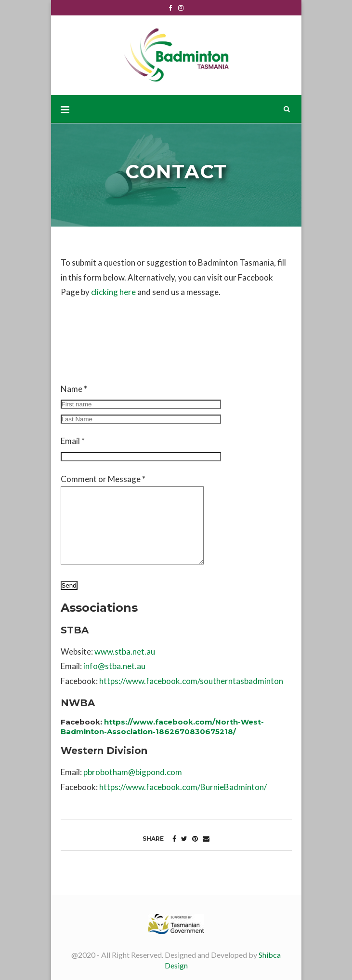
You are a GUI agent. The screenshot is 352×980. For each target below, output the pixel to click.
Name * (141, 403)
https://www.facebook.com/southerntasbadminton (191, 681)
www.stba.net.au (125, 651)
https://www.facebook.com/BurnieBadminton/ (183, 787)
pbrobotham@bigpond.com (133, 772)
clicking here (113, 292)
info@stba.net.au (114, 666)
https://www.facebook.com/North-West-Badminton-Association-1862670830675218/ (162, 727)
